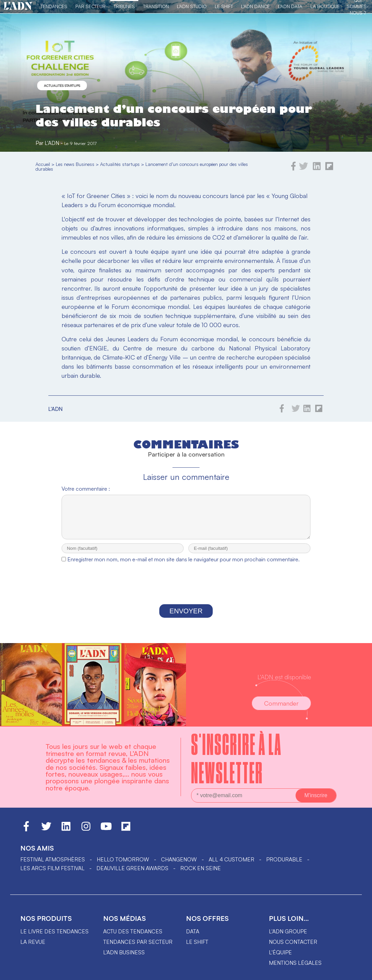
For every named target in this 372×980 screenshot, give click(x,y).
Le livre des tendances (54, 937)
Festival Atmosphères (53, 865)
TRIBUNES (124, 6)
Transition (156, 6)
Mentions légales (295, 969)
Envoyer (186, 617)
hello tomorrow (123, 865)
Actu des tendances (133, 937)
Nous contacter (293, 948)
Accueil (43, 164)
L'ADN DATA (290, 6)
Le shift (197, 948)
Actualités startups (62, 85)
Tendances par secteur (138, 948)
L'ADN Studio (192, 6)
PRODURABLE (284, 865)
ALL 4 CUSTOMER (231, 865)
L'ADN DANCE (255, 6)
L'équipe (280, 958)
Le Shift (224, 6)
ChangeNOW (179, 865)
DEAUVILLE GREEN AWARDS (132, 874)
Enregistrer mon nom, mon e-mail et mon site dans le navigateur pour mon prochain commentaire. (183, 565)
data (193, 937)
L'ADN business (124, 958)
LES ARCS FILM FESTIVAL (52, 874)
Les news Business (75, 164)
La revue (33, 948)
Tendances (54, 6)
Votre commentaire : (86, 489)
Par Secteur (90, 6)
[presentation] (186, 591)
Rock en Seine (201, 874)
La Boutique (325, 6)
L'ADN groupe (288, 937)
